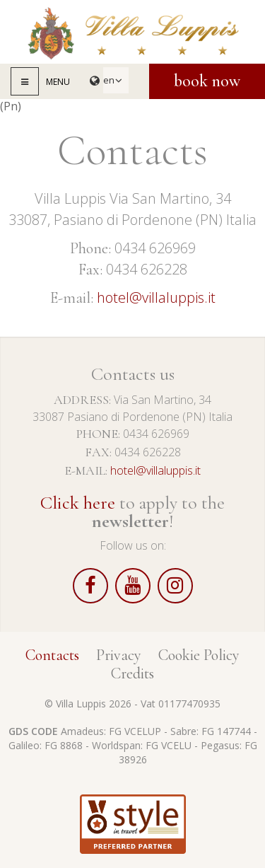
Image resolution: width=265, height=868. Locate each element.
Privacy (119, 655)
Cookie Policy (199, 655)
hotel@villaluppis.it (156, 297)
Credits (132, 673)
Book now (207, 81)
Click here (78, 503)
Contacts (52, 655)
